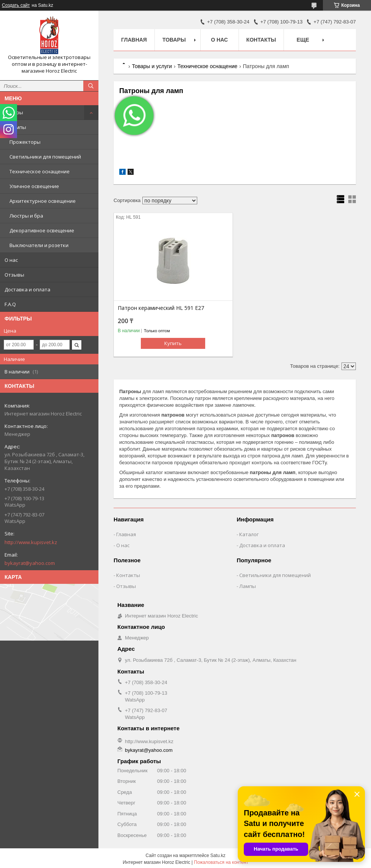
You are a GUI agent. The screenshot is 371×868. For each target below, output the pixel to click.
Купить (173, 343)
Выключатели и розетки (39, 245)
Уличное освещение (34, 186)
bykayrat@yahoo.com (30, 563)
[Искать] (91, 86)
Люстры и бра (26, 216)
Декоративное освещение (42, 230)
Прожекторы (25, 142)
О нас (11, 260)
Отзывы (14, 275)
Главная (134, 40)
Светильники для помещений (45, 157)
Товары (14, 112)
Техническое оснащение (40, 171)
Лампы (18, 127)
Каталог (249, 534)
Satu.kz (218, 856)
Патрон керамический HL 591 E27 (161, 308)
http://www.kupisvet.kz (31, 542)
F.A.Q (10, 304)
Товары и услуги (152, 66)
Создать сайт (16, 5)
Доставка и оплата (27, 289)
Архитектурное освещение (43, 201)
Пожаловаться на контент (221, 862)
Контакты (261, 40)
